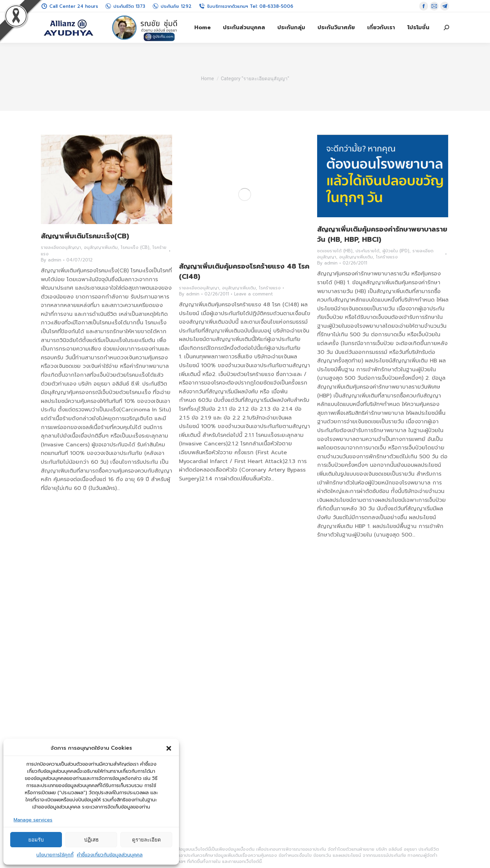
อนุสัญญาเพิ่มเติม (101, 247)
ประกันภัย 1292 (172, 6)
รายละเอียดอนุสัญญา (61, 247)
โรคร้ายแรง (270, 288)
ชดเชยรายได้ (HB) (335, 251)
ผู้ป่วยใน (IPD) (396, 251)
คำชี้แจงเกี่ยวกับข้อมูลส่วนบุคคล (110, 855)
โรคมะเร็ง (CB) (135, 247)
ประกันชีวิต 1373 (125, 6)
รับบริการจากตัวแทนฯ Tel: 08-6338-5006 (246, 6)
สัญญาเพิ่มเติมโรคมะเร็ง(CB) (85, 236)
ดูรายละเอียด (146, 840)
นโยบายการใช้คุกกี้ (55, 855)
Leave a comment (254, 294)
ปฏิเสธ (91, 840)
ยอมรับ (36, 840)
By (51, 260)
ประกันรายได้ (367, 251)
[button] (169, 748)
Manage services (33, 820)
